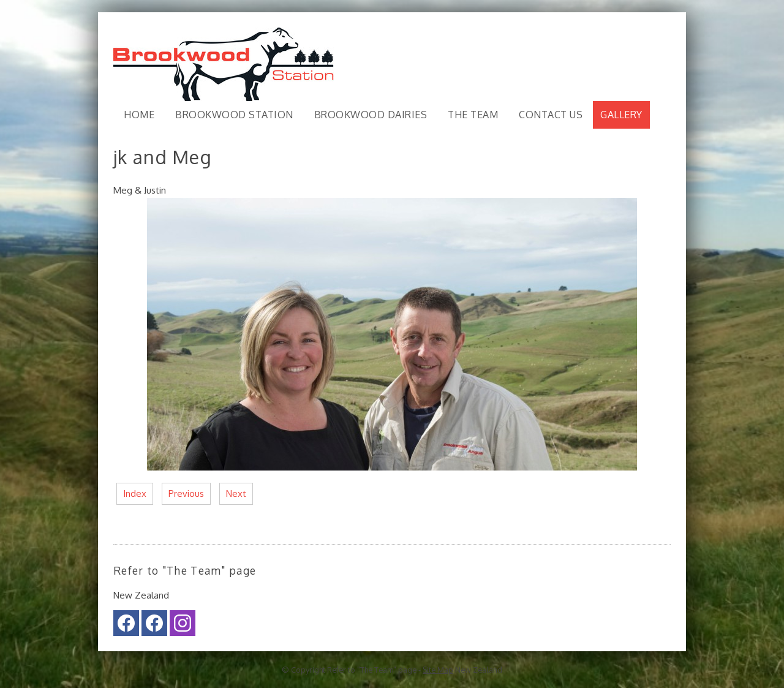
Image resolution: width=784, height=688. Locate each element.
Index (135, 493)
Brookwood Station (234, 115)
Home (139, 115)
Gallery (621, 115)
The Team (473, 115)
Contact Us (551, 115)
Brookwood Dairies (371, 115)
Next (236, 493)
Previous (186, 493)
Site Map (438, 670)
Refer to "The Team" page (372, 670)
